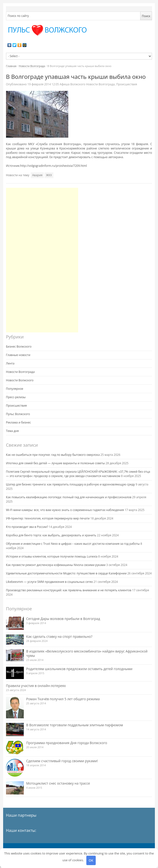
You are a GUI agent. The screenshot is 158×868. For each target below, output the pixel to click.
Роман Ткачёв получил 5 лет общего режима (63, 699)
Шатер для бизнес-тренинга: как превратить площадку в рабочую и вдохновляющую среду (70, 484)
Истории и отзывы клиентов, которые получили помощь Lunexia (52, 556)
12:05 (44, 84)
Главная (11, 66)
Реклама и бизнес (19, 422)
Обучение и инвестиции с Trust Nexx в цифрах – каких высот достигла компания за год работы (73, 544)
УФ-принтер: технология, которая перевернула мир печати (48, 518)
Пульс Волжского (18, 414)
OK (91, 860)
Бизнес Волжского (19, 347)
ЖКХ (49, 175)
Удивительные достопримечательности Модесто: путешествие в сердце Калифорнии (66, 573)
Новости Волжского (20, 380)
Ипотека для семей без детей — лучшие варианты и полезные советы (55, 463)
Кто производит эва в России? (27, 527)
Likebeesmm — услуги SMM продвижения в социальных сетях (49, 582)
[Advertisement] (42, 260)
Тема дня (12, 431)
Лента (10, 363)
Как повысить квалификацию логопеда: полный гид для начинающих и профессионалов (69, 497)
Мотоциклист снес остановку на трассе (58, 783)
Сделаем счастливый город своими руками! (62, 761)
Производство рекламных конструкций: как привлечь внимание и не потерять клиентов (69, 590)
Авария (37, 175)
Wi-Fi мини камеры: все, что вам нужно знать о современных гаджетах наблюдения (65, 510)
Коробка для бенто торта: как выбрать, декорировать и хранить (51, 535)
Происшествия (127, 84)
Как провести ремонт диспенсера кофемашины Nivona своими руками (56, 565)
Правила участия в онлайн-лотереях (36, 686)
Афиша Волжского (72, 84)
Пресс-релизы (16, 397)
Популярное (15, 389)
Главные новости (18, 355)
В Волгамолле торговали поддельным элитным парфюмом (75, 725)
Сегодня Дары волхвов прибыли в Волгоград (63, 619)
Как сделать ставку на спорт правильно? (59, 636)
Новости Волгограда (32, 66)
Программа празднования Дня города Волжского (67, 743)
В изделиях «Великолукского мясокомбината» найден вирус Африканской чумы (87, 653)
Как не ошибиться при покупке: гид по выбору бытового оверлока (53, 455)
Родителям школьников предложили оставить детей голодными (79, 669)
